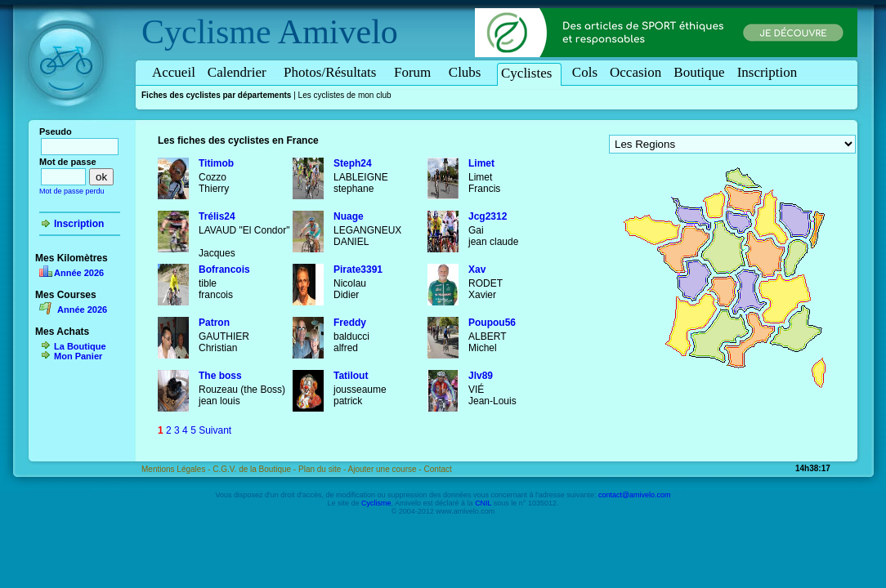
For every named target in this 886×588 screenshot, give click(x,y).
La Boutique (80, 346)
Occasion (635, 72)
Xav (477, 269)
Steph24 (353, 163)
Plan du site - (323, 469)
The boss (220, 376)
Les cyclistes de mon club (345, 95)
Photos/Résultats (333, 72)
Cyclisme (206, 32)
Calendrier (239, 72)
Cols (585, 72)
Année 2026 (79, 273)
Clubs (468, 72)
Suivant (215, 430)
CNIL (483, 503)
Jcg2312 (488, 216)
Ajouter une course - (386, 469)
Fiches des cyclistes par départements (216, 95)
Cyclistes (529, 73)
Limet (481, 163)
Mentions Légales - (177, 469)
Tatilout (351, 376)
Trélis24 (217, 216)
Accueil (174, 72)
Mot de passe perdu (72, 191)
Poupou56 (492, 323)
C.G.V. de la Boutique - (255, 469)
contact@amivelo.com (635, 495)
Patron (214, 323)
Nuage (349, 216)
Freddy (350, 323)
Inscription (767, 72)
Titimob (216, 163)
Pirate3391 (358, 269)
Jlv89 (481, 376)
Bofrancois (224, 269)
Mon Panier (78, 356)
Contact (437, 469)
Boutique (699, 72)
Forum (415, 72)
